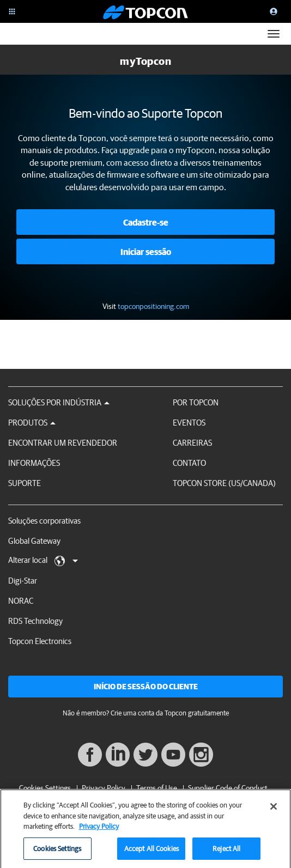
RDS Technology (35, 621)
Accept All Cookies (151, 852)
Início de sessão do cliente (146, 687)
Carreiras (192, 443)
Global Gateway (34, 541)
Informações (34, 463)
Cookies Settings (45, 788)
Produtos (32, 423)
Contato (189, 463)
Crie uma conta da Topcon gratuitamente (170, 713)
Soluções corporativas (44, 521)
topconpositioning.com (153, 306)
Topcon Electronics (40, 641)
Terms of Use (157, 788)
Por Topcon (196, 402)
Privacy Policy (104, 788)
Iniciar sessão (146, 252)
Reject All (226, 852)
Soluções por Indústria (59, 402)
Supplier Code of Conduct (228, 788)
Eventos (189, 423)
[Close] (274, 810)
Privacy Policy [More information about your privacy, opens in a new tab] (99, 830)
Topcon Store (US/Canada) (224, 483)
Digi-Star (23, 581)
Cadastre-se (146, 222)
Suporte (25, 483)
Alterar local (43, 561)
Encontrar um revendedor (63, 443)
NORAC (21, 601)
